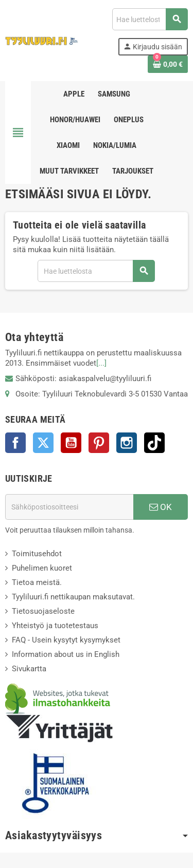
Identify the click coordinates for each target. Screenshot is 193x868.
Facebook (15, 443)
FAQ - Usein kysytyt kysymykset (66, 640)
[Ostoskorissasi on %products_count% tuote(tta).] (168, 64)
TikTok (154, 443)
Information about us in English (66, 654)
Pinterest (99, 443)
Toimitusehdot (37, 554)
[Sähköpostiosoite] (69, 507)
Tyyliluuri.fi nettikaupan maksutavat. (73, 597)
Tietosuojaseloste (43, 611)
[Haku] (150, 19)
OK (161, 507)
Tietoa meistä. (37, 582)
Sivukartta (29, 669)
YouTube (71, 443)
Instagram (127, 443)
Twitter (43, 443)
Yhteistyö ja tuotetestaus (55, 626)
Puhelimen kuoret (42, 568)
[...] (101, 363)
